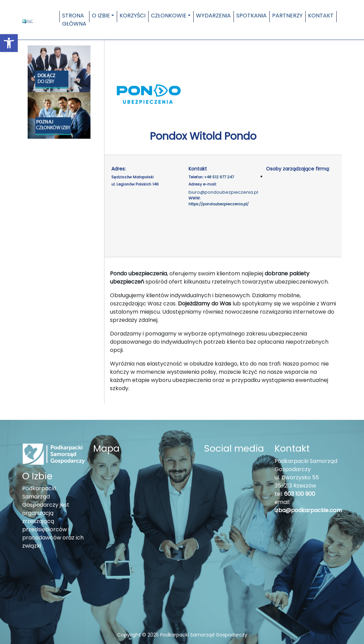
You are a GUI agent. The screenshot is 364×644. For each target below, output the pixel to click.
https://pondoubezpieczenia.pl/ (219, 204)
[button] (9, 43)
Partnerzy (287, 16)
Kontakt (321, 16)
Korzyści (132, 16)
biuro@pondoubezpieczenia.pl (223, 192)
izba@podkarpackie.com (308, 510)
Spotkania (251, 16)
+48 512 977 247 (219, 177)
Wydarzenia (213, 16)
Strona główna (74, 20)
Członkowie (169, 16)
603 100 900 (300, 494)
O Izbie (101, 16)
